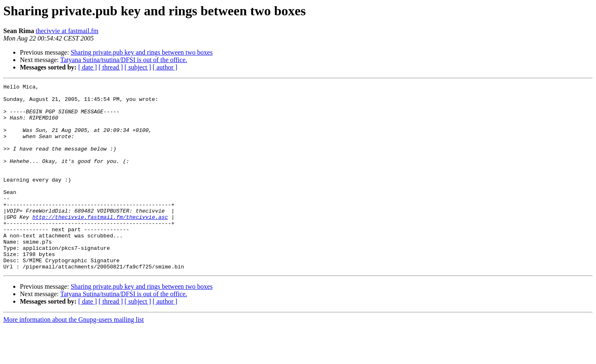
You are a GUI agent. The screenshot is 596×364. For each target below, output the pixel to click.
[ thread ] (111, 67)
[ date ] (88, 67)
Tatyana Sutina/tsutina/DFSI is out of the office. (124, 60)
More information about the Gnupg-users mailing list (74, 357)
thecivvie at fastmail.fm (67, 31)
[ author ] (165, 67)
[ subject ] (138, 67)
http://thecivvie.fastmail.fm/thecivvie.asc (100, 244)
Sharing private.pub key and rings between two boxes (142, 52)
